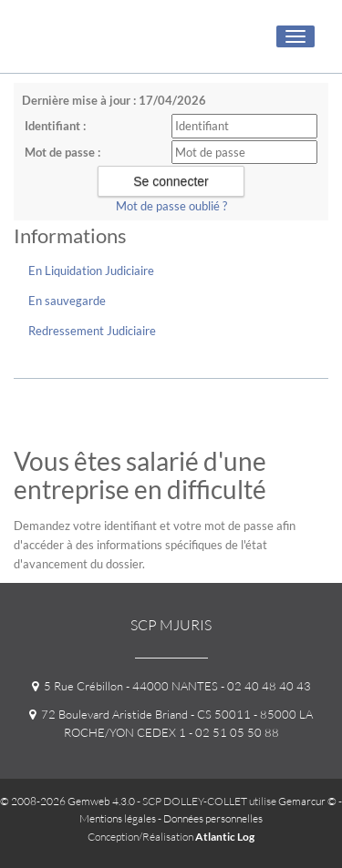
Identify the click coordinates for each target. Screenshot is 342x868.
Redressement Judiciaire (92, 331)
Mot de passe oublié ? (171, 206)
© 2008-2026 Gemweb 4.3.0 (67, 801)
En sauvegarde (67, 301)
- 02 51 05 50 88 (233, 732)
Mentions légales (118, 818)
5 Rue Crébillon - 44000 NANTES (125, 686)
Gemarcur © (307, 801)
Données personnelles (213, 818)
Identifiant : (55, 126)
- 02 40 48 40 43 (264, 686)
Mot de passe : (62, 152)
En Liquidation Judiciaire (91, 271)
